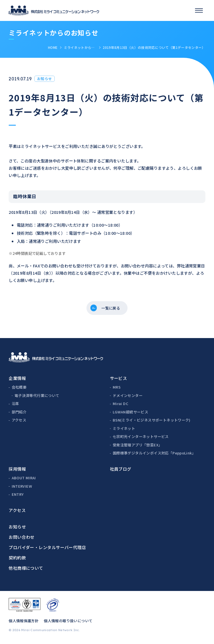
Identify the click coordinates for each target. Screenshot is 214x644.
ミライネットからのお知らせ (80, 47)
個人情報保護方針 (24, 623)
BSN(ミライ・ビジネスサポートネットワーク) (152, 422)
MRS (117, 389)
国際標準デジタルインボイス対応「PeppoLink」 (154, 455)
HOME (53, 47)
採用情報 (17, 471)
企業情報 (17, 380)
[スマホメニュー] (199, 10)
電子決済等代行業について (37, 397)
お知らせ (17, 528)
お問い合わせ (22, 539)
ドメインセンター (128, 397)
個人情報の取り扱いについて (68, 623)
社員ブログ (121, 471)
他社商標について (26, 570)
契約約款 (17, 559)
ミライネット (124, 430)
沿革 (15, 405)
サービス (119, 380)
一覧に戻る (111, 309)
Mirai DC (121, 405)
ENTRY (18, 496)
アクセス (19, 422)
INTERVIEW (22, 488)
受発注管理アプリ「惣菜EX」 (137, 447)
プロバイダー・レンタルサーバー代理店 (47, 549)
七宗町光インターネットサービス (141, 438)
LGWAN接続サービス (130, 414)
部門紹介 (19, 414)
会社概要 (19, 389)
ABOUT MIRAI (24, 480)
